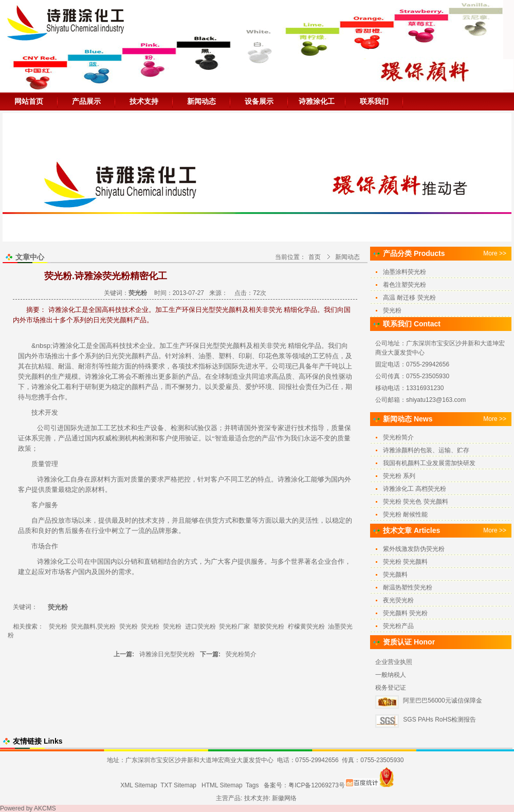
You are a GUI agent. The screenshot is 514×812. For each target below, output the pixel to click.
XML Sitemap (139, 785)
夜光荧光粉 (398, 600)
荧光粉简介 (241, 654)
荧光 (280, 346)
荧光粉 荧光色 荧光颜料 (416, 502)
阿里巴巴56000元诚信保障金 (442, 700)
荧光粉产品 (398, 626)
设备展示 (259, 101)
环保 (193, 346)
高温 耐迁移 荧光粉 (409, 298)
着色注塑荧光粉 (405, 285)
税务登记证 (391, 688)
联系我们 (374, 101)
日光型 (209, 346)
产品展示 (86, 101)
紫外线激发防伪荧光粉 (414, 549)
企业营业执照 (394, 662)
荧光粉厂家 (234, 626)
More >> (495, 253)
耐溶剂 (88, 366)
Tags (252, 785)
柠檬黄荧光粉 (306, 626)
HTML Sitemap (222, 785)
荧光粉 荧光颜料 (405, 562)
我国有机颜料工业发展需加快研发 (429, 463)
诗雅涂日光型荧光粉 (167, 654)
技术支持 (144, 101)
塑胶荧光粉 (269, 626)
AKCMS (45, 808)
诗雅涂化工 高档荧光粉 (415, 489)
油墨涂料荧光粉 (405, 272)
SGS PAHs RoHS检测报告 (439, 719)
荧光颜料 (233, 346)
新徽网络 (284, 798)
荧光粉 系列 (399, 476)
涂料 (185, 356)
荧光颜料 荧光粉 (405, 613)
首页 (315, 257)
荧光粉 (58, 626)
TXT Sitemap (178, 785)
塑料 (225, 356)
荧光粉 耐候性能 (405, 514)
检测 (177, 428)
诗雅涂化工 (317, 101)
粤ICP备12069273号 (316, 785)
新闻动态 (201, 101)
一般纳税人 (391, 675)
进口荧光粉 (200, 626)
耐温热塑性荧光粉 (408, 587)
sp (47, 346)
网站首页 (29, 101)
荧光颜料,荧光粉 (93, 626)
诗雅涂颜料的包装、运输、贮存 (426, 450)
